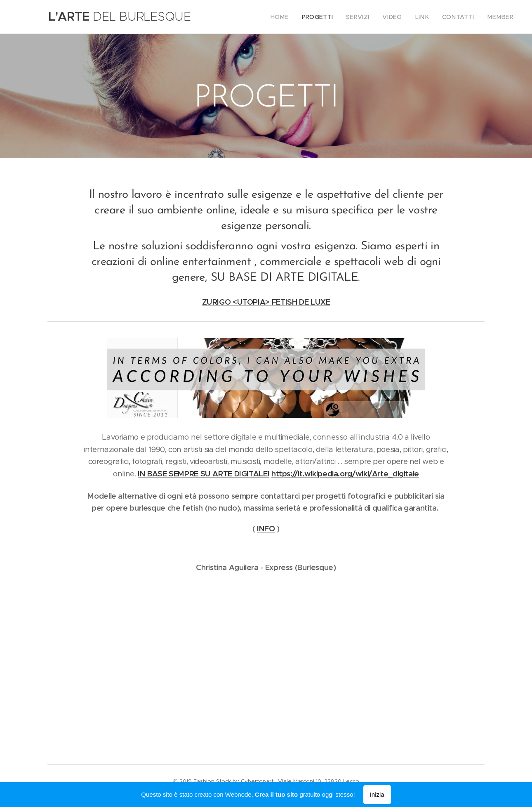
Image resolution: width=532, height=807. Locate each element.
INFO (266, 529)
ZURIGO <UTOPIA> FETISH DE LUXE (266, 302)
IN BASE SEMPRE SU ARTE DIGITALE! (204, 474)
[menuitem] (295, 17)
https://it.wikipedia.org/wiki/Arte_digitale (345, 474)
